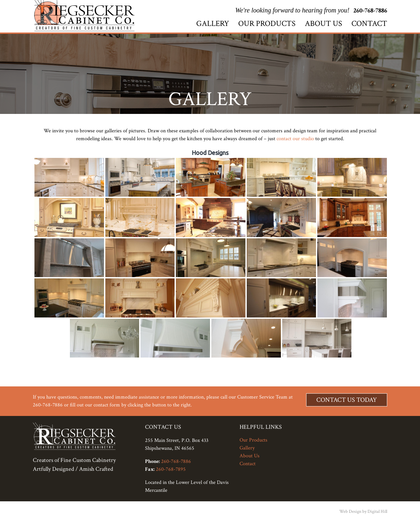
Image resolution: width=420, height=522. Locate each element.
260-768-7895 (171, 469)
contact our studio (295, 139)
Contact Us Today (347, 400)
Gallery (213, 23)
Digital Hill (377, 511)
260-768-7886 (370, 11)
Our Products (267, 23)
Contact (369, 23)
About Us (324, 23)
